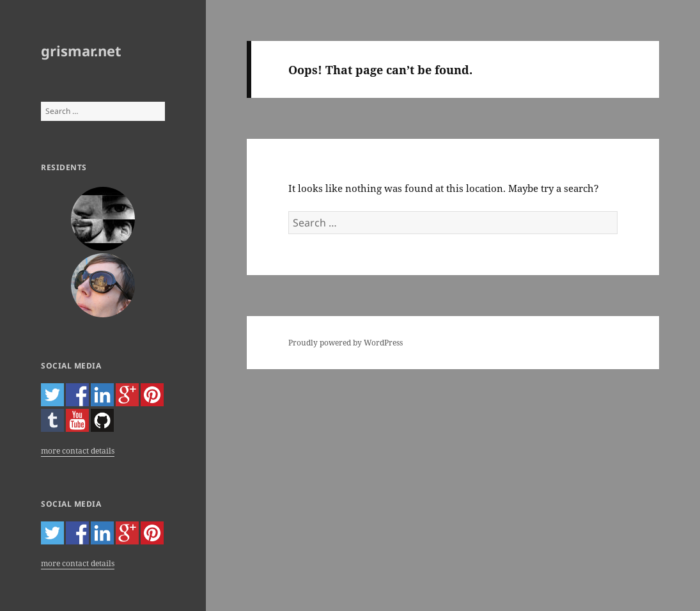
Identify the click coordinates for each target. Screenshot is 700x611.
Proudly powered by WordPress (346, 343)
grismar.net (81, 51)
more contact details (78, 451)
